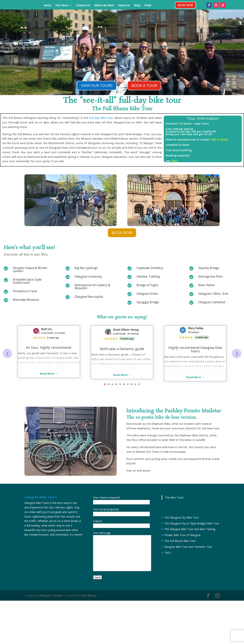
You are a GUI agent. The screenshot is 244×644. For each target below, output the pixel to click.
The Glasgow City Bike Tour (181, 517)
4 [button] (116, 384)
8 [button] (132, 384)
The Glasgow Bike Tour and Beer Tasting (190, 529)
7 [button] (128, 384)
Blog (137, 5)
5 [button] (120, 384)
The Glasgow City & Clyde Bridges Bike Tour (192, 523)
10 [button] (139, 384)
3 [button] (112, 384)
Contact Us (83, 5)
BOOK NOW (185, 5)
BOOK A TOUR (144, 85)
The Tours (62, 5)
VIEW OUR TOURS (97, 85)
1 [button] (105, 384)
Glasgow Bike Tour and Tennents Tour (188, 547)
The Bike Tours (174, 497)
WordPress (89, 595)
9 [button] (135, 384)
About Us (124, 5)
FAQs (148, 5)
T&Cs (174, 161)
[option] (49, 352)
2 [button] (109, 384)
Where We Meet (104, 5)
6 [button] (124, 384)
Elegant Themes (52, 595)
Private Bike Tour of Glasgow (182, 535)
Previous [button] (7, 353)
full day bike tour (101, 118)
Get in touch (220, 139)
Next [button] (237, 353)
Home (48, 5)
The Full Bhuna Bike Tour (180, 541)
